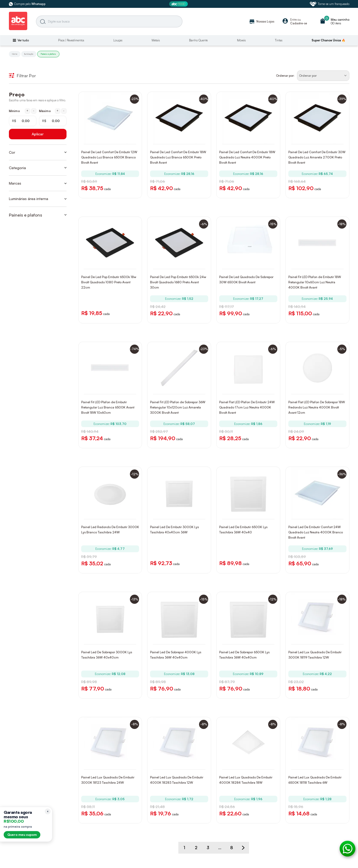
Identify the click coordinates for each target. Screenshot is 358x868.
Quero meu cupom (22, 835)
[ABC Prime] (179, 4)
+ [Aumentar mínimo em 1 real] (27, 111)
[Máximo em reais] (53, 121)
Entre (293, 20)
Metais (156, 40)
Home (15, 54)
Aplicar (38, 134)
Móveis (241, 40)
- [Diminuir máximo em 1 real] (64, 111)
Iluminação (29, 54)
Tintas (279, 40)
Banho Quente (198, 40)
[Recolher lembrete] (48, 811)
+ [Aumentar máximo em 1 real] (57, 111)
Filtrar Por (22, 76)
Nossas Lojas (261, 21)
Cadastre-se (299, 23)
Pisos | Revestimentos (71, 40)
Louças (118, 40)
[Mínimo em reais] (23, 121)
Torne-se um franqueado (329, 4)
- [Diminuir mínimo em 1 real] (34, 111)
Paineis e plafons (48, 54)
